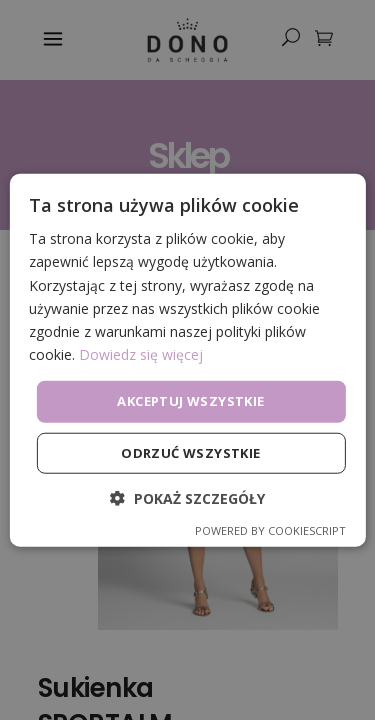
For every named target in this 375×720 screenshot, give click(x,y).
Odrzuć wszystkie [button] (190, 452)
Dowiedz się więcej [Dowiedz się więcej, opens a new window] (141, 354)
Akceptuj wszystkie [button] (190, 401)
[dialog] (187, 360)
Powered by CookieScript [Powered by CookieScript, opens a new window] (270, 529)
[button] (187, 497)
